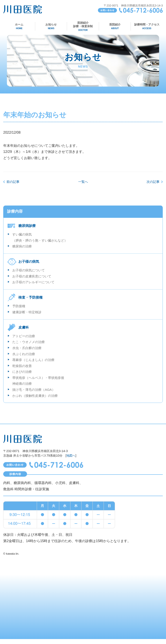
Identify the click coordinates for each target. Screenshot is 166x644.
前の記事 (14, 182)
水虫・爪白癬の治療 (28, 351)
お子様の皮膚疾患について (33, 278)
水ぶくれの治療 (24, 357)
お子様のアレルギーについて (35, 284)
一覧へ (83, 182)
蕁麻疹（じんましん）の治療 (35, 363)
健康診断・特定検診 (28, 314)
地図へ (71, 460)
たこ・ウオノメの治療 (30, 345)
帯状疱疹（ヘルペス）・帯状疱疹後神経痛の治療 (40, 385)
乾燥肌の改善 (23, 369)
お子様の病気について (30, 271)
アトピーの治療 (24, 338)
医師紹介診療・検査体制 (83, 26)
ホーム (19, 26)
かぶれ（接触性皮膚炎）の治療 (37, 401)
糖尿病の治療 (23, 247)
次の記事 (152, 182)
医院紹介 (115, 26)
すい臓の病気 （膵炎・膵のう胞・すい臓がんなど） (42, 238)
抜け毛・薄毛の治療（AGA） (35, 394)
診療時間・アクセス (147, 26)
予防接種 (19, 308)
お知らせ (51, 26)
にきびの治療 (23, 376)
